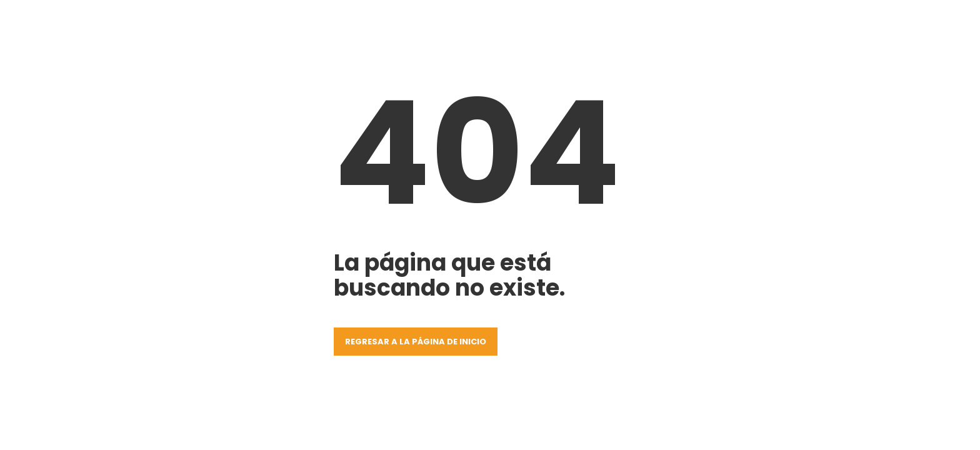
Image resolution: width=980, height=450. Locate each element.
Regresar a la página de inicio (416, 342)
